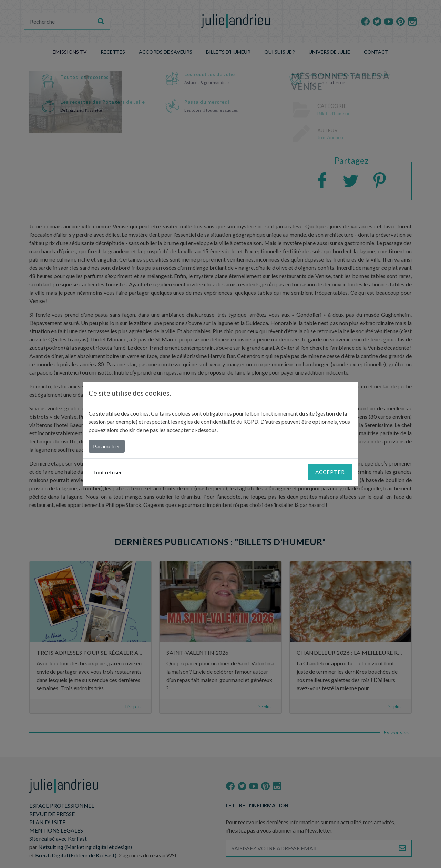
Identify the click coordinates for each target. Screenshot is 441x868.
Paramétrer (107, 446)
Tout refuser (107, 472)
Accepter (330, 472)
